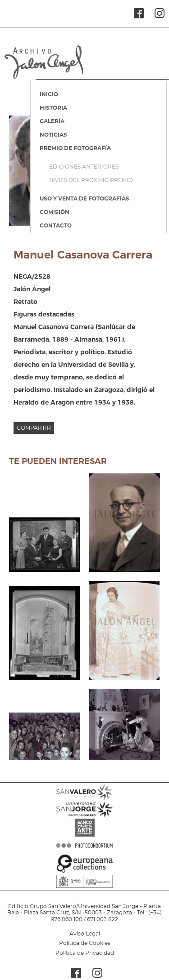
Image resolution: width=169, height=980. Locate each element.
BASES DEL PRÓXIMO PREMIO (91, 180)
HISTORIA (53, 108)
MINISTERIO (84, 895)
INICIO (49, 94)
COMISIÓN (55, 212)
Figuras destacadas (44, 314)
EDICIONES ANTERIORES (84, 167)
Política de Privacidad (85, 953)
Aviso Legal (85, 934)
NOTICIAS (53, 135)
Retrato (25, 302)
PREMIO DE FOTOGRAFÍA (75, 148)
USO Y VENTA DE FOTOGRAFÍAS (84, 199)
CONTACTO (56, 226)
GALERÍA (52, 121)
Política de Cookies (85, 943)
